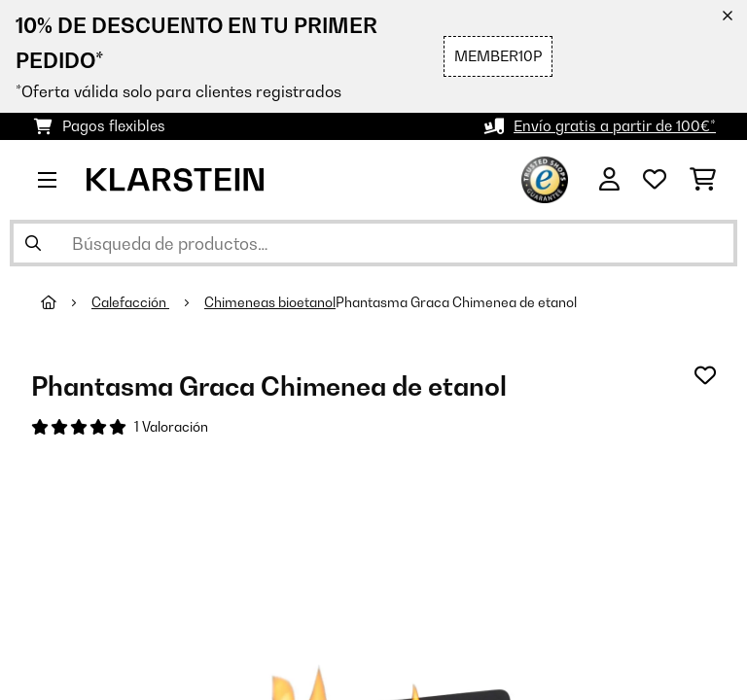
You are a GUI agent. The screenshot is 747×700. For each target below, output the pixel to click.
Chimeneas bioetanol (270, 302)
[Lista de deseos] (655, 180)
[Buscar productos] (373, 243)
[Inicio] (66, 302)
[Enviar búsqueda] (33, 243)
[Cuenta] (609, 180)
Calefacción (130, 302)
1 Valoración (171, 427)
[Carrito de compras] (703, 180)
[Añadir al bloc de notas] (705, 375)
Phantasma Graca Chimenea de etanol (456, 302)
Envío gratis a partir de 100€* (615, 126)
